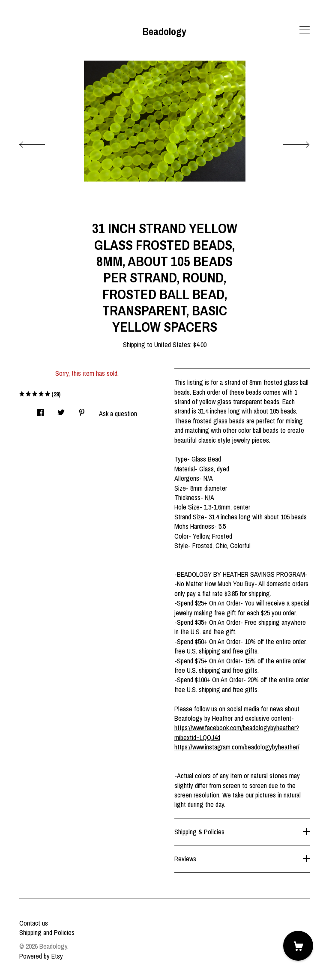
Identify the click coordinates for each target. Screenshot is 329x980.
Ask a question (118, 414)
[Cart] (298, 946)
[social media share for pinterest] (82, 410)
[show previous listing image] (41, 142)
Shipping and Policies (47, 932)
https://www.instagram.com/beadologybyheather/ (237, 747)
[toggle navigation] (305, 30)
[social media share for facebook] (40, 410)
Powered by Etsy (41, 956)
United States (172, 345)
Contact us (34, 923)
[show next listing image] (288, 142)
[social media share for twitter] (61, 410)
